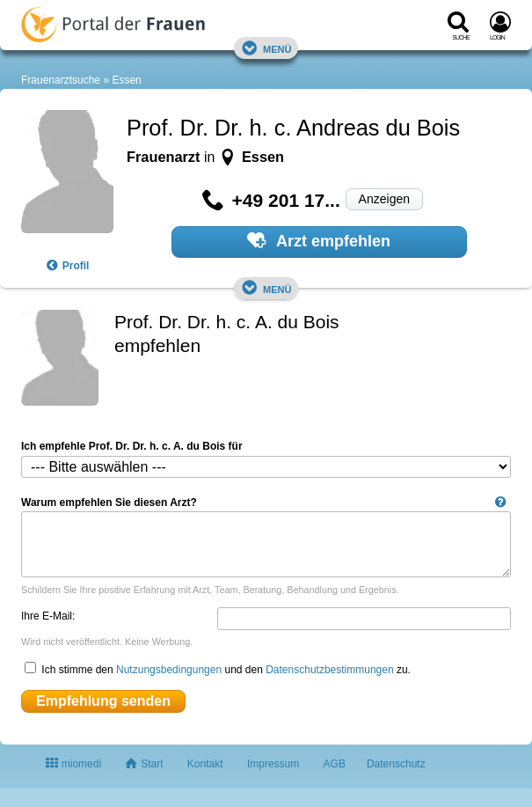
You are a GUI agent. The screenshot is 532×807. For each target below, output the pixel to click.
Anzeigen (384, 199)
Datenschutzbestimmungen (329, 670)
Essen (126, 80)
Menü (266, 48)
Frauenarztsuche (61, 80)
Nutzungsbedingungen (169, 670)
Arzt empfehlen (319, 240)
